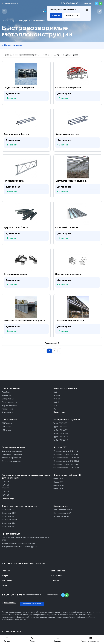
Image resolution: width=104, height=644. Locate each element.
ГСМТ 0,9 (6, 495)
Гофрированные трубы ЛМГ (67, 420)
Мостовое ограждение (12, 461)
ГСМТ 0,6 (6, 485)
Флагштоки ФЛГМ (9, 520)
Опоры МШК (59, 486)
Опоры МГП (58, 482)
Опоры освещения (11, 389)
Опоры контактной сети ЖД (67, 475)
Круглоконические (10, 406)
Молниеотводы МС (62, 517)
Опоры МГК (58, 479)
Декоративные (8, 399)
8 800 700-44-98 (70, 3)
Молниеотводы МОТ (62, 513)
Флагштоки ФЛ (8, 517)
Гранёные (6, 392)
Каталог (7, 639)
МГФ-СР (57, 399)
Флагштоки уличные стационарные (19, 506)
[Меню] (4, 11)
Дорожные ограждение (12, 451)
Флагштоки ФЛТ (9, 527)
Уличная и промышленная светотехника (18, 543)
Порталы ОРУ (60, 448)
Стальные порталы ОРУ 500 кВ (66, 468)
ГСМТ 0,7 (6, 488)
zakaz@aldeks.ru (11, 3)
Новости (55, 581)
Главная (5, 21)
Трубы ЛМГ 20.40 (61, 433)
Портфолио (56, 576)
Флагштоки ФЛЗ (9, 523)
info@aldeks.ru (10, 603)
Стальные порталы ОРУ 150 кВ (66, 458)
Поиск (32, 639)
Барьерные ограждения (14, 448)
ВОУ (55, 406)
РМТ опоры (7, 430)
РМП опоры (7, 423)
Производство (58, 571)
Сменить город (72, 16)
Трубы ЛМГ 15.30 (60, 423)
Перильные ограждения (12, 454)
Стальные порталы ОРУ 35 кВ (66, 451)
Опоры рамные (9, 420)
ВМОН (56, 402)
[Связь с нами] (100, 11)
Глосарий (7, 571)
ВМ (55, 409)
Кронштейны (7, 409)
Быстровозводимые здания (66, 55)
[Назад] (44, 351)
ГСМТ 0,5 (6, 482)
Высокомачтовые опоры (65, 389)
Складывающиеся (9, 402)
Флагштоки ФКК (9, 513)
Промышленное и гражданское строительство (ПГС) (27, 55)
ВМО (55, 392)
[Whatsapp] (100, 3)
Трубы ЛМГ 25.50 (61, 440)
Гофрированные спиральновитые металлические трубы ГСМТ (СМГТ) (26, 477)
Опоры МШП (59, 489)
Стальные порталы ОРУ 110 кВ (66, 454)
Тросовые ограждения (11, 458)
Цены (4, 585)
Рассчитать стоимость (32, 604)
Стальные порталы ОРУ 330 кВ (66, 464)
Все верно (56, 16)
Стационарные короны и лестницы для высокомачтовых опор (25, 539)
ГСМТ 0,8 (6, 492)
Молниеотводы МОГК (63, 510)
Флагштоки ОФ (8, 510)
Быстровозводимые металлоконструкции (19, 547)
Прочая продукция (20, 21)
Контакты (7, 581)
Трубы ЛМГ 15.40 (60, 427)
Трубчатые (6, 396)
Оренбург (87, 3)
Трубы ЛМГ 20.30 (61, 430)
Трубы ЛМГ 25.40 (61, 437)
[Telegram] (97, 3)
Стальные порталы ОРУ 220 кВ (66, 461)
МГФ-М (57, 396)
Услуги (5, 576)
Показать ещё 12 (52, 343)
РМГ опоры (7, 427)
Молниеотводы (61, 506)
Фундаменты (7, 412)
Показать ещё (59, 412)
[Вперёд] (60, 351)
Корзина (58, 639)
